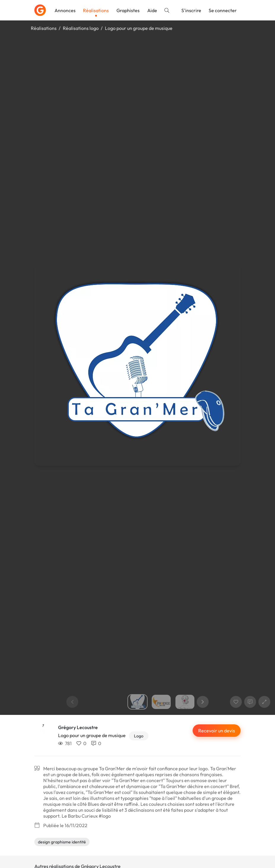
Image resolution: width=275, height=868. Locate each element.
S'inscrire (191, 10)
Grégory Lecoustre (78, 727)
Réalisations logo (81, 28)
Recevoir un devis (217, 731)
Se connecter (223, 10)
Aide (152, 10)
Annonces (65, 10)
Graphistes (128, 10)
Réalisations (96, 10)
